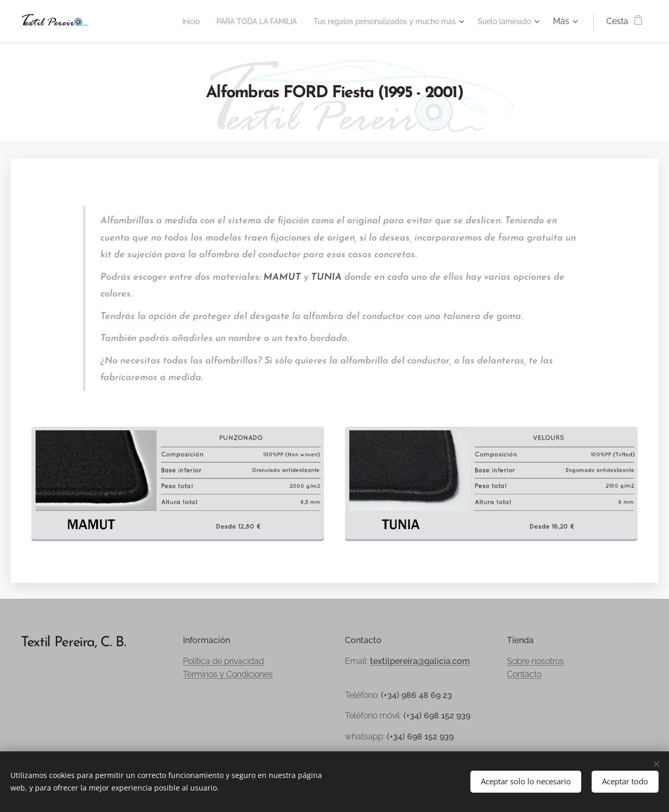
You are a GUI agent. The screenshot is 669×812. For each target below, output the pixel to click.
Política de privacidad (223, 661)
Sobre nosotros (535, 661)
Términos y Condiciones (228, 674)
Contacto (524, 674)
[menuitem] (153, 21)
